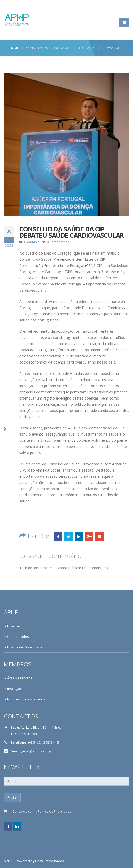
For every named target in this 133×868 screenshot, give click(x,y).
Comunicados (18, 637)
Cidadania (32, 242)
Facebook (58, 537)
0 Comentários (58, 242)
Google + (89, 537)
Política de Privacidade (25, 647)
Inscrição (14, 689)
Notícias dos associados (26, 699)
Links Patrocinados (49, 861)
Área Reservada (20, 678)
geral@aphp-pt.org (36, 751)
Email (99, 537)
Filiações (14, 626)
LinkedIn (79, 537)
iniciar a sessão (46, 568)
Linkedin (17, 826)
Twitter (69, 537)
